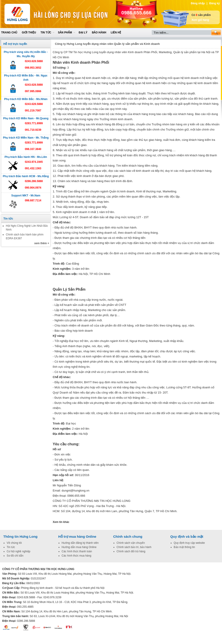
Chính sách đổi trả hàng (131, 551)
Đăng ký (214, 3)
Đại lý (83, 33)
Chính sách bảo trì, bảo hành (134, 547)
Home (34, 14)
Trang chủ (9, 33)
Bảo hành (99, 33)
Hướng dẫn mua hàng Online (79, 547)
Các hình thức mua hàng (76, 556)
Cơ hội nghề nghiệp (18, 551)
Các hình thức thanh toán (77, 551)
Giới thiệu (29, 33)
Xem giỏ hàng (200, 20)
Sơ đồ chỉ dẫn (15, 556)
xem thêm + (42, 243)
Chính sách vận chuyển (131, 543)
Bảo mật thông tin (184, 547)
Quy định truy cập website (189, 543)
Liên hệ (116, 33)
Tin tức (46, 33)
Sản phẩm (65, 33)
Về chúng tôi (14, 543)
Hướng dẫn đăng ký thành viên (80, 543)
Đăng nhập (198, 3)
